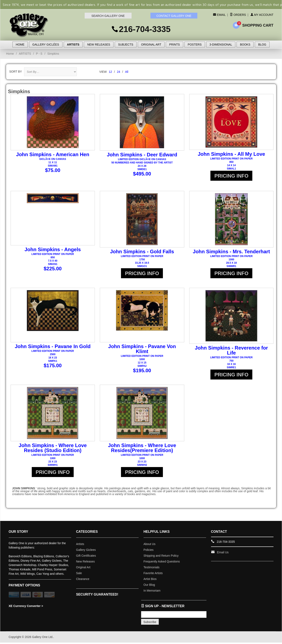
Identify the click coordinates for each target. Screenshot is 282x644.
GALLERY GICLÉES (46, 44)
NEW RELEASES (99, 44)
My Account (262, 15)
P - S (39, 54)
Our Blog (149, 586)
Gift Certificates (86, 557)
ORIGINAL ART (151, 44)
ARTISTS (73, 44)
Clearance (83, 580)
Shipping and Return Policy (161, 557)
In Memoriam (152, 592)
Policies (149, 551)
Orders (238, 15)
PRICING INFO (231, 176)
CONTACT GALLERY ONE (174, 16)
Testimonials (152, 569)
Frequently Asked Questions (162, 563)
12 (110, 72)
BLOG (262, 44)
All (127, 72)
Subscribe (150, 623)
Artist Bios (150, 580)
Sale (79, 575)
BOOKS (245, 44)
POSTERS (195, 44)
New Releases (85, 563)
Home (10, 54)
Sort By (16, 72)
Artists (80, 545)
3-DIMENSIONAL (221, 44)
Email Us (223, 554)
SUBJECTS (126, 44)
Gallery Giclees (86, 551)
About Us (150, 545)
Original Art (83, 569)
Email (221, 15)
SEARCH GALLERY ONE (108, 16)
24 (118, 72)
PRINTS (174, 44)
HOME (20, 44)
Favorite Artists (153, 575)
